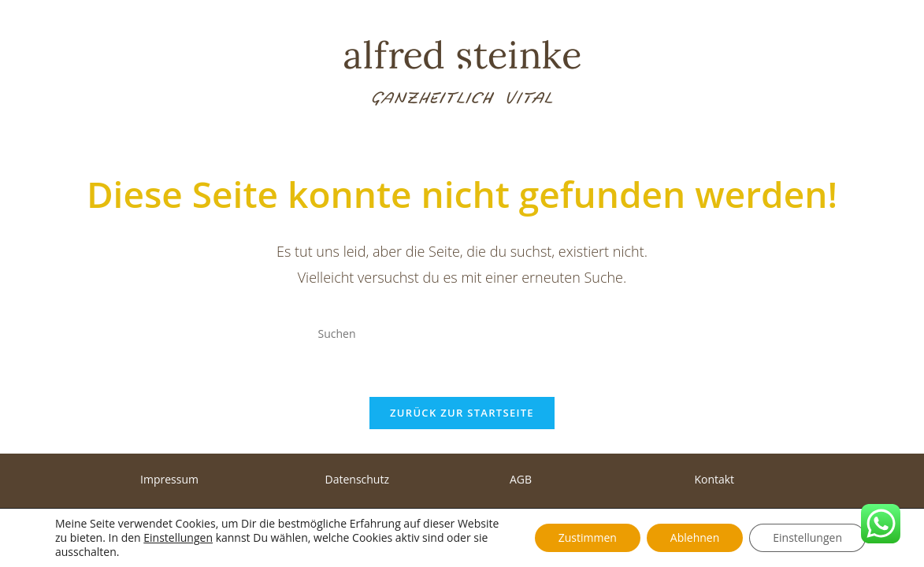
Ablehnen (695, 537)
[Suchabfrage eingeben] (462, 333)
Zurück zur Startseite (462, 413)
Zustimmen (588, 537)
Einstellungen (178, 538)
